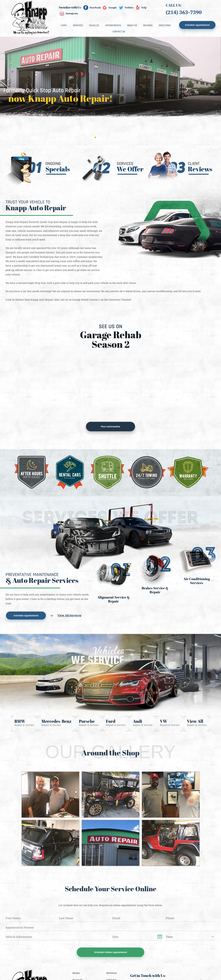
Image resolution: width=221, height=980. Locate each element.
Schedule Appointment (197, 25)
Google (113, 8)
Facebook (95, 8)
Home (64, 25)
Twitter (129, 8)
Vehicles (94, 25)
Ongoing (58, 167)
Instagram (72, 13)
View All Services (69, 615)
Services (78, 25)
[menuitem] (64, 25)
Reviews (148, 25)
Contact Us (119, 32)
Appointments (113, 25)
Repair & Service (24, 722)
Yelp (144, 8)
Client (200, 167)
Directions (165, 25)
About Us (132, 25)
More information (110, 427)
